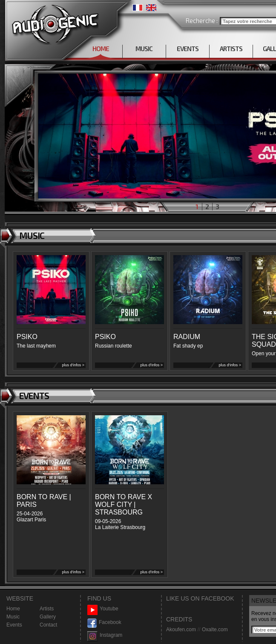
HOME (101, 49)
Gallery (48, 617)
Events (14, 625)
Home (13, 609)
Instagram (105, 635)
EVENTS (188, 49)
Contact (48, 625)
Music (13, 617)
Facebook (104, 622)
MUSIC (144, 49)
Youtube (103, 609)
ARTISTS (231, 49)
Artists (47, 609)
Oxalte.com (215, 630)
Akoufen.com (181, 630)
